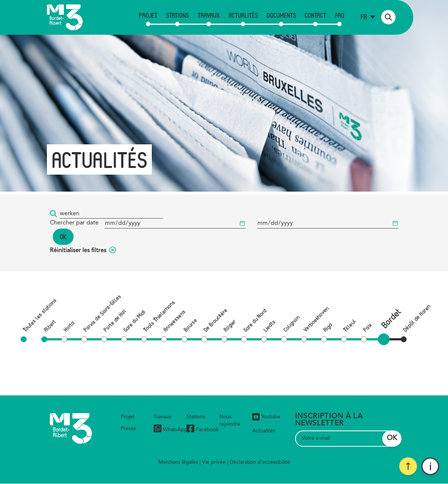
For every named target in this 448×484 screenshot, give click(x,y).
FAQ (340, 15)
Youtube (266, 417)
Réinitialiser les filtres (83, 251)
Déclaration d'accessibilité (260, 462)
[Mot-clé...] (112, 214)
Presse (128, 429)
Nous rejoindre (230, 421)
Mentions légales (178, 462)
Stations (177, 15)
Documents (281, 15)
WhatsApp (171, 430)
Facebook (203, 430)
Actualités (243, 15)
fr (364, 17)
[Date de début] (175, 224)
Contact (315, 15)
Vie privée (214, 462)
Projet (148, 15)
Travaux (209, 15)
